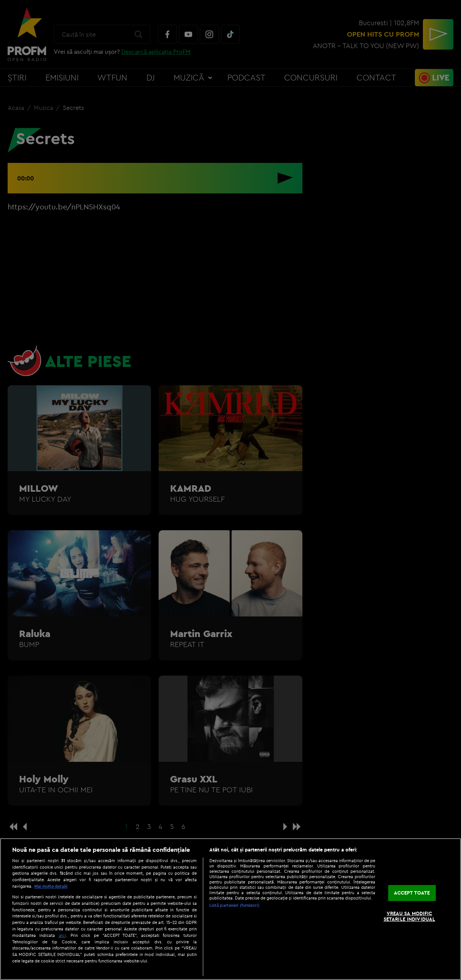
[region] (230, 909)
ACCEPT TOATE (412, 893)
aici (62, 935)
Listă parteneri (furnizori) (234, 905)
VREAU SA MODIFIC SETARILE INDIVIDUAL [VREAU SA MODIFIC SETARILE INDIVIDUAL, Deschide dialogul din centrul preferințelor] (409, 916)
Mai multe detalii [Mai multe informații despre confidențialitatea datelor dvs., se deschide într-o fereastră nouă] (51, 886)
